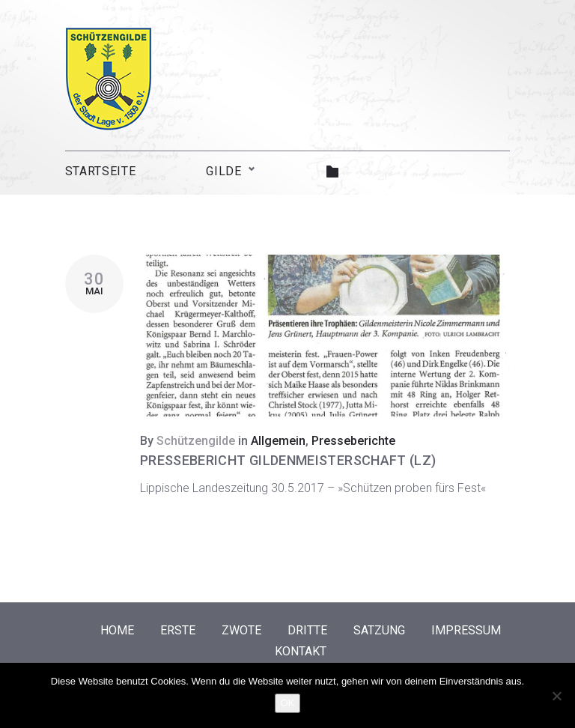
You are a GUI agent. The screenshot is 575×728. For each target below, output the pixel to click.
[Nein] (556, 696)
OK (288, 703)
